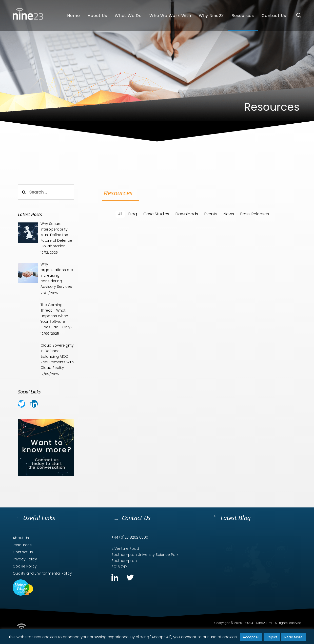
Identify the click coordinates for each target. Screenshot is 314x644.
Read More (293, 637)
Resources (22, 545)
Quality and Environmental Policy (42, 573)
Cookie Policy (25, 566)
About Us (21, 538)
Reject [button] (272, 637)
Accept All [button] (251, 637)
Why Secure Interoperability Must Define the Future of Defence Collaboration (56, 235)
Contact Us (23, 552)
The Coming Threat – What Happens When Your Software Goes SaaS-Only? (56, 316)
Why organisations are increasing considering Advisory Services (57, 275)
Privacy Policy (25, 559)
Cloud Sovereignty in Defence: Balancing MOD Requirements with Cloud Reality (57, 356)
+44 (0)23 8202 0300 (130, 537)
